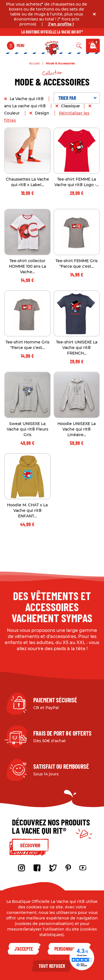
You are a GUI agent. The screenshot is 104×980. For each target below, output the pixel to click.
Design (43, 113)
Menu (21, 45)
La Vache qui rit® (27, 99)
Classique (70, 106)
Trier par (78, 98)
